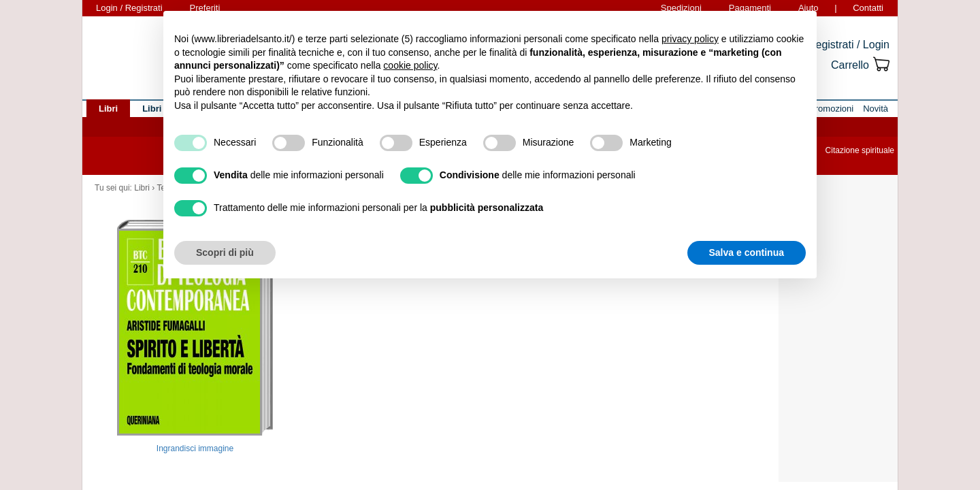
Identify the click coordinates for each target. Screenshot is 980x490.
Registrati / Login (849, 45)
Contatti (868, 8)
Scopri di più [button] (225, 252)
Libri (142, 188)
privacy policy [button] (690, 39)
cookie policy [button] (410, 65)
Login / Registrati (129, 8)
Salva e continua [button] (747, 252)
